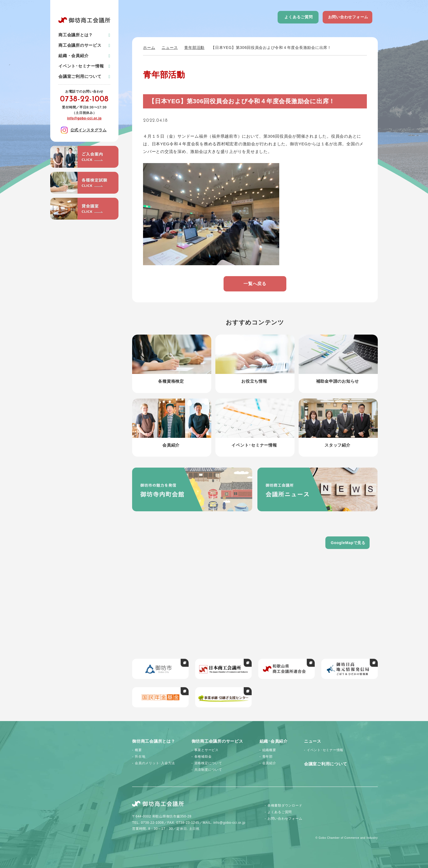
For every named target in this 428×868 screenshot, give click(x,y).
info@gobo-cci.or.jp (84, 118)
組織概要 (269, 750)
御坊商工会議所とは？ (154, 741)
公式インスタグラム (84, 130)
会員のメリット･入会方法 (155, 763)
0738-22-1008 (84, 99)
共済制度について (208, 770)
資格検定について (208, 763)
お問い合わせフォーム (348, 17)
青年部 (267, 757)
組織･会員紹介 (274, 741)
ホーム (149, 48)
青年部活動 (194, 48)
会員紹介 (269, 763)
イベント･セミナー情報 (81, 66)
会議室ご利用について (80, 76)
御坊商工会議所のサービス (217, 741)
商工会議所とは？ (76, 35)
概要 (138, 750)
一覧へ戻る (255, 284)
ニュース (170, 48)
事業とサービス (206, 750)
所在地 (140, 757)
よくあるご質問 (298, 17)
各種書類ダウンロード (285, 805)
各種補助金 (203, 757)
